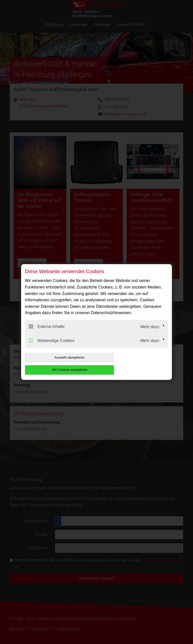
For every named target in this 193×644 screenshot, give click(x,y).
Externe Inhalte (47, 333)
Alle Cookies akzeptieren (136, 363)
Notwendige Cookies (52, 346)
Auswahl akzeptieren (57, 363)
